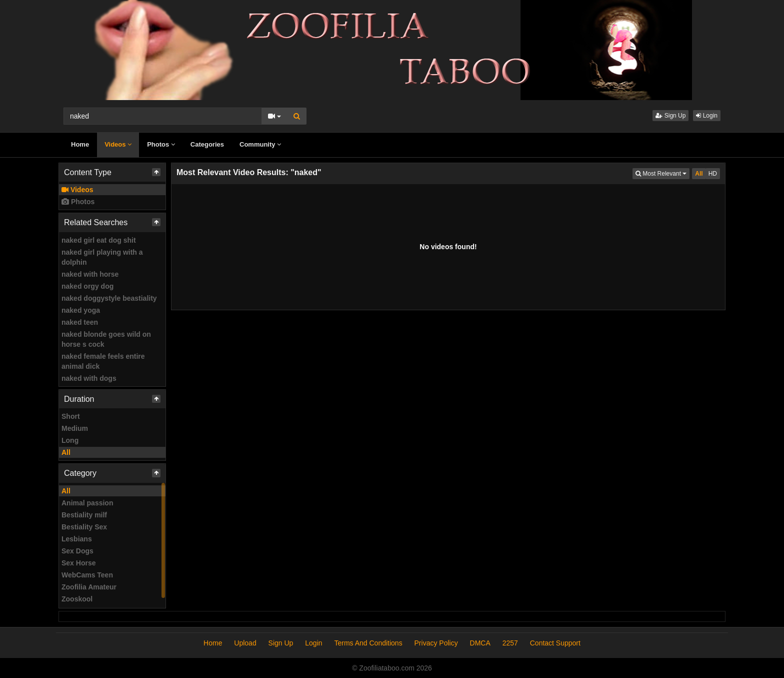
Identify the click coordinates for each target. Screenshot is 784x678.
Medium (75, 428)
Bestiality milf (84, 515)
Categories (207, 144)
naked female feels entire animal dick (103, 361)
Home (80, 144)
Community (260, 144)
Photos (161, 144)
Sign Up (670, 116)
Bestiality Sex (84, 527)
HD (713, 174)
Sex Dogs (77, 551)
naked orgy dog (87, 286)
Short (71, 416)
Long (70, 440)
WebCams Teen (87, 575)
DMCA (480, 643)
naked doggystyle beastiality (109, 298)
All (66, 452)
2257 (510, 643)
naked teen (80, 322)
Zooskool (77, 599)
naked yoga (81, 310)
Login (707, 116)
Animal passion (87, 503)
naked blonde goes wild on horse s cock (106, 339)
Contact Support (555, 643)
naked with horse (90, 274)
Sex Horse (78, 563)
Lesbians (77, 539)
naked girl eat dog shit (99, 240)
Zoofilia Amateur (89, 587)
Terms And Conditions (368, 643)
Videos (118, 144)
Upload (245, 643)
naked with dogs (89, 378)
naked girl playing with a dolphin (102, 257)
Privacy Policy (436, 643)
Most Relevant (662, 173)
